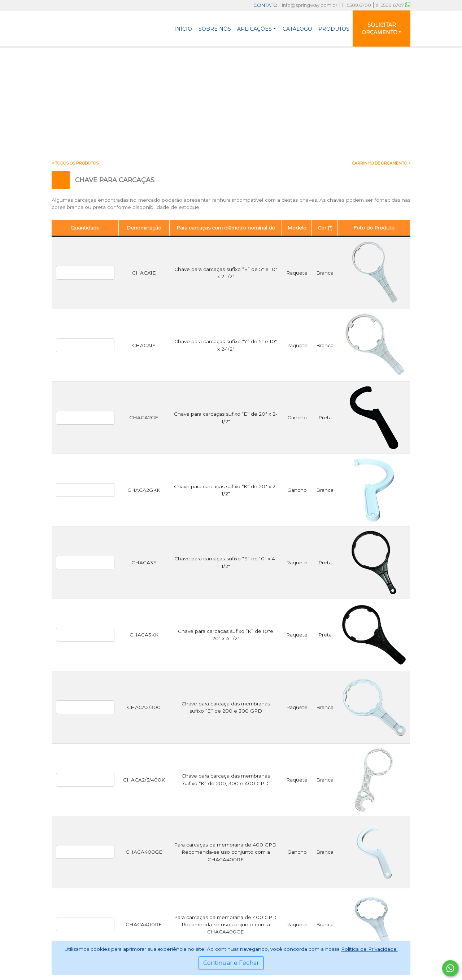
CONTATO (265, 5)
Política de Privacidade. (369, 949)
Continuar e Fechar (231, 963)
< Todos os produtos (75, 163)
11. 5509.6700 (356, 5)
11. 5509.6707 (393, 5)
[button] (257, 29)
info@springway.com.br (310, 5)
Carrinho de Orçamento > (381, 163)
